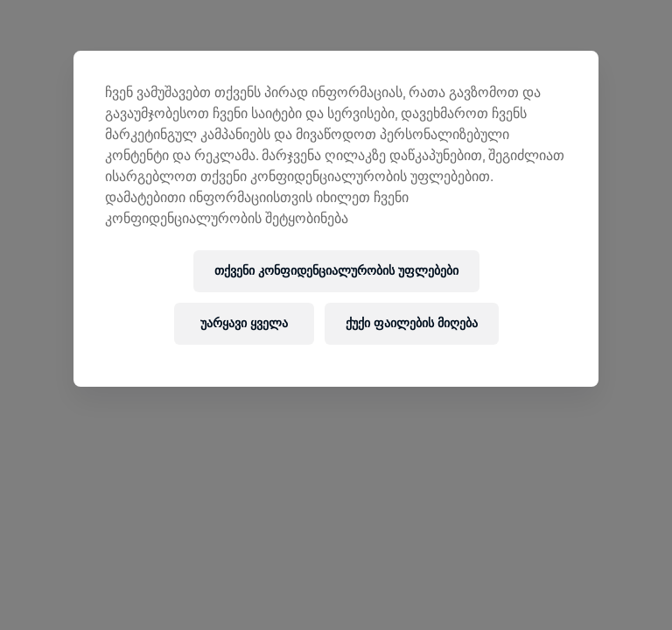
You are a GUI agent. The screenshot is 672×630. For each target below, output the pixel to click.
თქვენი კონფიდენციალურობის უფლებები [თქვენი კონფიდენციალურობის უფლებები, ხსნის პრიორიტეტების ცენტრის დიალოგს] (336, 271)
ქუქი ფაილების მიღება (412, 323)
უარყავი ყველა (244, 323)
